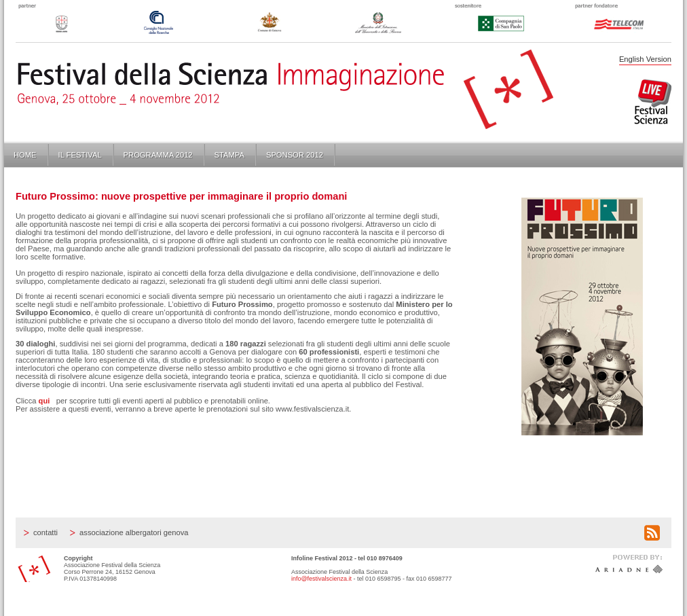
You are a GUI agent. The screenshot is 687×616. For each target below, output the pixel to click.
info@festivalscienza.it (321, 579)
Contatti (45, 532)
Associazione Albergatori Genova (134, 532)
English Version (645, 59)
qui (44, 401)
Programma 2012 (158, 155)
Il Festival (80, 155)
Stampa (229, 155)
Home (25, 155)
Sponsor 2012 (295, 155)
